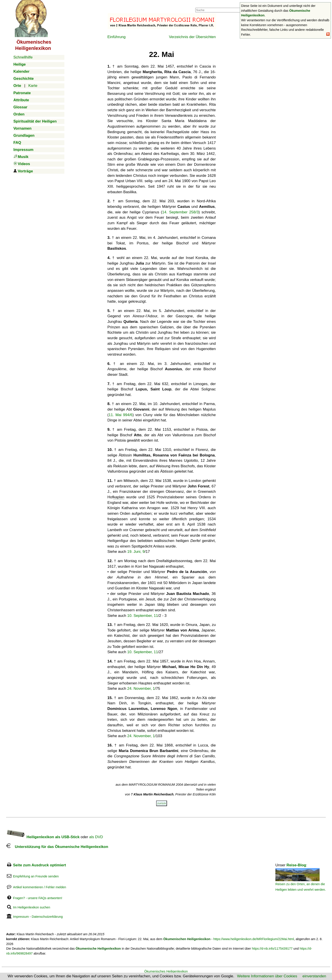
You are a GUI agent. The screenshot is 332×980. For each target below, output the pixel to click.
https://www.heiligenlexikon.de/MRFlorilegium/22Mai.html (253, 939)
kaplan (119, 497)
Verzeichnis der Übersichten (192, 37)
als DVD (96, 837)
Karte (33, 86)
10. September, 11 (143, 616)
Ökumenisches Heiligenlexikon (166, 971)
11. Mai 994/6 (121, 415)
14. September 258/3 (180, 212)
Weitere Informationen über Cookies (267, 976)
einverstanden (314, 976)
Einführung (117, 37)
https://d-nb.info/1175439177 (272, 949)
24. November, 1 (141, 689)
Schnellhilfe (23, 57)
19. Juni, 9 (136, 552)
